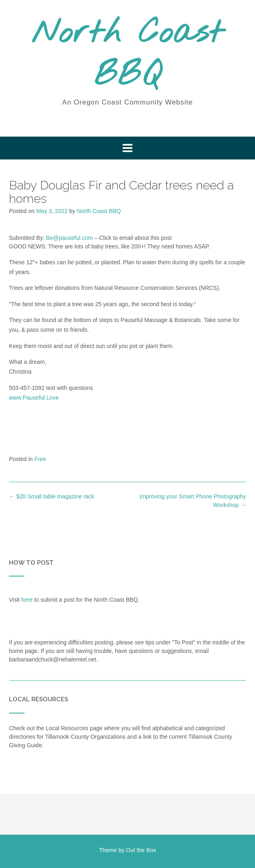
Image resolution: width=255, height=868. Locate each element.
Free (40, 459)
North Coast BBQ (127, 55)
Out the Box (141, 850)
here (27, 600)
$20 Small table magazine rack (52, 496)
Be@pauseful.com (69, 238)
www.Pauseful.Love (34, 398)
